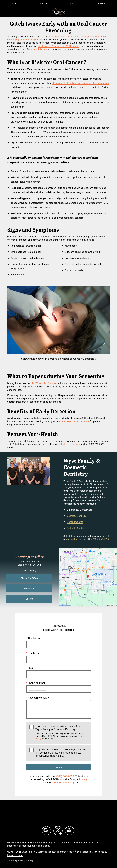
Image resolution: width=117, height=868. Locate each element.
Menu (14, 3)
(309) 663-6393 (65, 776)
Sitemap (11, 860)
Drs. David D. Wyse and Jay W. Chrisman (58, 46)
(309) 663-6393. (101, 539)
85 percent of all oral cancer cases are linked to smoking (80, 83)
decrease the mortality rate (76, 421)
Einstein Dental (15, 855)
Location (43, 3)
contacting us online (68, 444)
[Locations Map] (88, 576)
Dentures (69, 264)
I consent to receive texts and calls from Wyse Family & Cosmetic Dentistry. (62, 732)
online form (73, 539)
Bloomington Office (29, 557)
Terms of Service (61, 782)
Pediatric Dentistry (77, 528)
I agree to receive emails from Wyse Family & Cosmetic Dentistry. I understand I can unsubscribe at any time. (60, 753)
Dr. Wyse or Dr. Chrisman (45, 383)
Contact (101, 3)
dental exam (41, 49)
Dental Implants (75, 522)
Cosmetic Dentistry (77, 516)
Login (36, 860)
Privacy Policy (25, 860)
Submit (58, 767)
